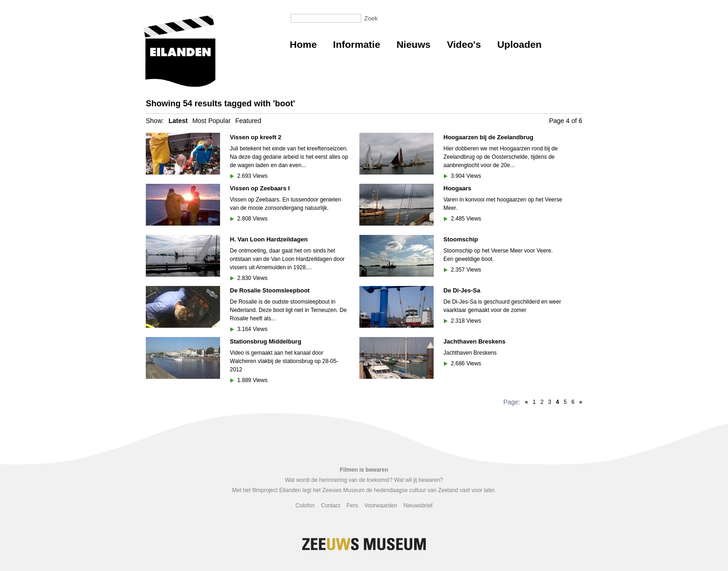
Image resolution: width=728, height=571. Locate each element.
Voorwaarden (381, 506)
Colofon (305, 506)
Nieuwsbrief (418, 506)
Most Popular (211, 121)
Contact (330, 506)
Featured (248, 121)
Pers (352, 506)
